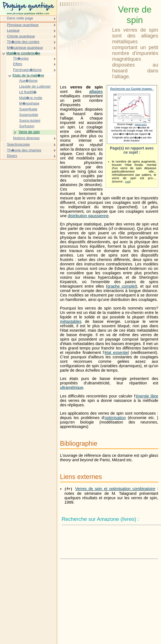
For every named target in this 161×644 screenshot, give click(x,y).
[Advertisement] (85, 18)
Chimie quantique (21, 36)
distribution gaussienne (88, 216)
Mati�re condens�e (23, 53)
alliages (96, 92)
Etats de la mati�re (28, 75)
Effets (18, 64)
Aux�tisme (28, 81)
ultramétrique (72, 387)
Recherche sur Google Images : (132, 89)
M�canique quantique (25, 48)
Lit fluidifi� (28, 92)
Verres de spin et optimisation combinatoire (115, 489)
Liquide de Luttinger (35, 86)
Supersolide (29, 115)
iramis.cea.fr (141, 124)
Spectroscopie (18, 144)
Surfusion (27, 126)
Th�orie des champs (24, 150)
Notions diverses (26, 138)
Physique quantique (23, 25)
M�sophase (29, 103)
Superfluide (28, 109)
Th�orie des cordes (23, 42)
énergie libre (147, 396)
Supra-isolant (30, 121)
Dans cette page (20, 18)
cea (127, 182)
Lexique (13, 30)
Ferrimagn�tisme (27, 70)
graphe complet (122, 286)
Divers (12, 156)
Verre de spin (29, 132)
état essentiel (117, 353)
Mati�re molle (31, 98)
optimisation (115, 418)
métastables (71, 321)
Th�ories (21, 58)
